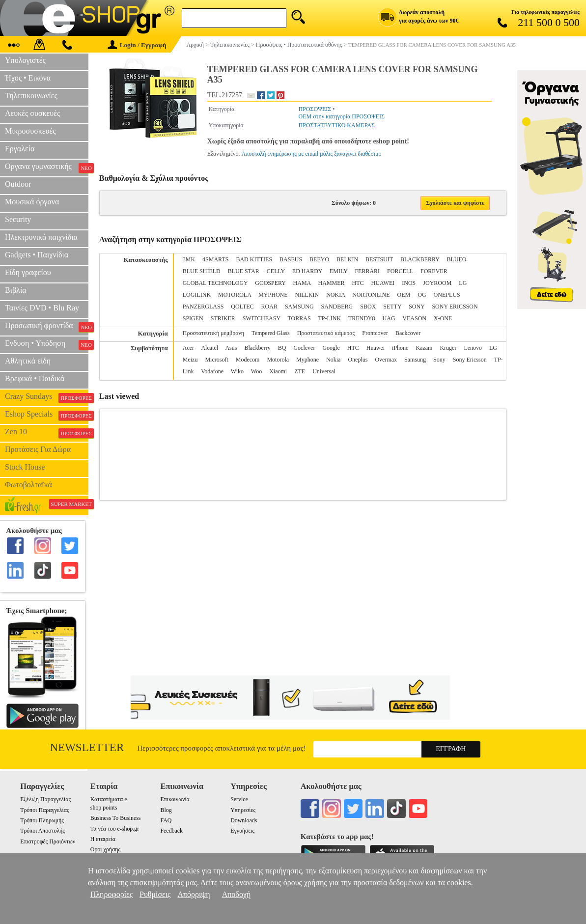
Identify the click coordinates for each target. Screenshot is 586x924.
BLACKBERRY (420, 259)
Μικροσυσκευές (30, 131)
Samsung (415, 360)
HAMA (302, 283)
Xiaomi (278, 371)
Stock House (25, 467)
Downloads (244, 820)
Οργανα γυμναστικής (47, 168)
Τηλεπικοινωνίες (31, 96)
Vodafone (212, 371)
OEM (404, 295)
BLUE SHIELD (202, 271)
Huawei (376, 348)
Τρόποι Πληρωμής (42, 820)
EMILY (338, 271)
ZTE (300, 371)
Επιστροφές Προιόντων (48, 841)
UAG (389, 318)
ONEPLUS (447, 295)
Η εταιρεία (103, 839)
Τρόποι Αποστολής (42, 831)
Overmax (386, 360)
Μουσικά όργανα (32, 202)
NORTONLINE (371, 295)
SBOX (368, 307)
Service (239, 799)
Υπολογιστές (25, 60)
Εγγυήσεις (242, 831)
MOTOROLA (235, 295)
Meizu (190, 360)
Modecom (248, 360)
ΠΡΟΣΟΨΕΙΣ (315, 109)
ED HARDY (307, 271)
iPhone (400, 348)
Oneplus (358, 360)
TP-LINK (329, 318)
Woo (256, 371)
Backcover (408, 333)
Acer (188, 348)
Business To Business (116, 818)
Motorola (278, 360)
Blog (166, 810)
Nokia (333, 360)
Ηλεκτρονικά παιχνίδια (41, 237)
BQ (282, 348)
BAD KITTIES (254, 259)
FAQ (166, 820)
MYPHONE (273, 295)
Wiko (237, 371)
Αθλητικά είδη (28, 361)
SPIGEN (193, 318)
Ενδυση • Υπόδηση (47, 344)
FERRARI (367, 271)
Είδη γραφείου (28, 272)
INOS (409, 283)
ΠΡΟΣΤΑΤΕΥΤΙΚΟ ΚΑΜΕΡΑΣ (336, 125)
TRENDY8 (362, 318)
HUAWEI (383, 283)
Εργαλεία (20, 149)
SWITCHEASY (262, 318)
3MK (189, 259)
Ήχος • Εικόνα (28, 78)
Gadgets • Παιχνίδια (37, 255)
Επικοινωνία (175, 799)
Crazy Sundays (47, 397)
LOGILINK (197, 295)
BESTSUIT (379, 259)
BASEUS (291, 259)
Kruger (448, 348)
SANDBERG (337, 307)
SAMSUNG (299, 307)
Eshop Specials (47, 415)
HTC (358, 283)
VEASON (414, 318)
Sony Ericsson (470, 360)
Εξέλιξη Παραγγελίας (45, 799)
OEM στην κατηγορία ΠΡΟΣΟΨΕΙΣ (341, 116)
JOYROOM (437, 283)
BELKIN (347, 259)
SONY (417, 307)
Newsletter (87, 747)
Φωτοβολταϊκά (28, 485)
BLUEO (456, 259)
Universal (324, 371)
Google (331, 348)
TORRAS (299, 318)
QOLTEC (242, 307)
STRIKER (223, 318)
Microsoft (216, 360)
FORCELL (400, 271)
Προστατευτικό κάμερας (326, 333)
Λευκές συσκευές (32, 113)
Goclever (304, 348)
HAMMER (332, 283)
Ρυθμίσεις (155, 894)
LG (463, 283)
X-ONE (443, 318)
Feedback (171, 831)
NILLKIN (307, 295)
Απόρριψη (194, 894)
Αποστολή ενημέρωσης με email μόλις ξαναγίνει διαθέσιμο (311, 154)
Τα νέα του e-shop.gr (115, 829)
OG (422, 295)
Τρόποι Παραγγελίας (44, 810)
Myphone (307, 360)
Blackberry (257, 348)
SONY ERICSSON (455, 307)
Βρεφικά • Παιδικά (35, 378)
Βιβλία (16, 290)
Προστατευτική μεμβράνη (213, 333)
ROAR (269, 307)
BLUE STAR (244, 271)
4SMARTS (215, 259)
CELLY (276, 271)
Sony (439, 360)
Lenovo (473, 348)
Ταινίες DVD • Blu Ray (42, 308)
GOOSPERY (270, 283)
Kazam (424, 348)
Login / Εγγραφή (137, 45)
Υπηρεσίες (243, 810)
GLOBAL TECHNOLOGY (215, 283)
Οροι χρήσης (105, 849)
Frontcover (375, 333)
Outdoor (18, 184)
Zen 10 (47, 433)
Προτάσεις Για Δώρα (38, 449)
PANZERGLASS (203, 307)
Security (18, 219)
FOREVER (434, 271)
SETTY (392, 307)
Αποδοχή (237, 894)
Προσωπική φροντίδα (47, 327)
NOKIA (335, 295)
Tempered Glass (270, 333)
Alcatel (209, 348)
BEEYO (319, 259)
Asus (231, 348)
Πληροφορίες (112, 894)
